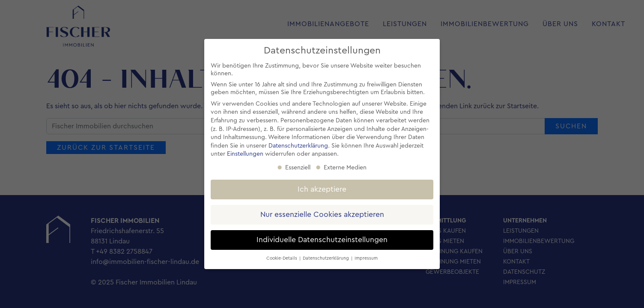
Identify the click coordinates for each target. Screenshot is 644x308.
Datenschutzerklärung (298, 146)
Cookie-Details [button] (282, 258)
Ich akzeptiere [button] (322, 189)
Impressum (366, 258)
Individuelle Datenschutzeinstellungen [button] (322, 240)
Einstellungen (245, 154)
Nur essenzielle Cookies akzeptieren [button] (322, 215)
